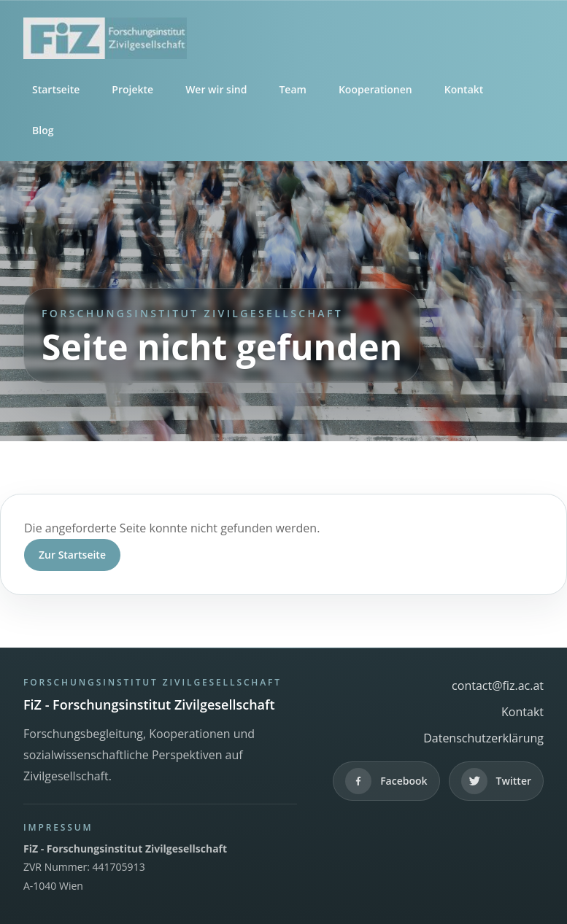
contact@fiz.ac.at (498, 686)
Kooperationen (375, 89)
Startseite (56, 89)
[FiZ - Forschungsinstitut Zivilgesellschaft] (283, 38)
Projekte (132, 89)
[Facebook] (386, 781)
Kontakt (464, 89)
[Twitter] (496, 781)
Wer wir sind (216, 89)
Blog (43, 130)
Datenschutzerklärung (483, 738)
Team (292, 89)
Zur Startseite (72, 555)
